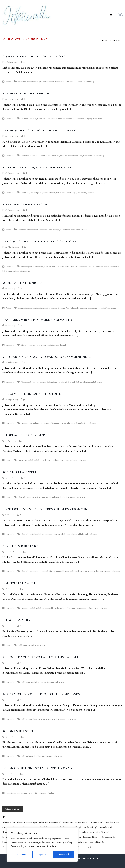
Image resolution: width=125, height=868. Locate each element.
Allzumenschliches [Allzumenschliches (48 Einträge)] (27, 823)
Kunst (67, 571)
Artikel (9, 82)
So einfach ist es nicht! (23, 283)
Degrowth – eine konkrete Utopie (32, 394)
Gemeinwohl (52, 119)
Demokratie (35, 423)
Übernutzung (88, 82)
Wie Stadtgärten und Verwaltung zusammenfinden (47, 357)
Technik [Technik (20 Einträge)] (82, 842)
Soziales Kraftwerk (20, 472)
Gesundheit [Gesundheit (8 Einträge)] (105, 827)
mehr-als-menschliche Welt (71, 156)
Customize (21, 854)
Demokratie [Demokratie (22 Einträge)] (112, 823)
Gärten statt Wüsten (21, 583)
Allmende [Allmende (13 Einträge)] (9, 823)
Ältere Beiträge (13, 809)
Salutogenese (93, 608)
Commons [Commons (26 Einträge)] (96, 823)
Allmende (25, 156)
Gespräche (10, 119)
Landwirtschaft (63, 267)
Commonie (22, 308)
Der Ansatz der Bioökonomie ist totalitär (40, 241)
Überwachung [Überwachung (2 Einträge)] (85, 847)
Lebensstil (55, 156)
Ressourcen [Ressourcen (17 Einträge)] (109, 837)
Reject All (42, 854)
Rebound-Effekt (102, 267)
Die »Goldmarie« (16, 620)
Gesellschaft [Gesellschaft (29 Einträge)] (90, 827)
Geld (20, 645)
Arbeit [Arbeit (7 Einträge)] (43, 823)
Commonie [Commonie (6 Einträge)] (82, 823)
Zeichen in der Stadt (20, 546)
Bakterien (22, 82)
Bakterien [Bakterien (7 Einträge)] (55, 823)
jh (24, 62)
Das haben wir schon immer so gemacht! (37, 320)
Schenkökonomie (69, 497)
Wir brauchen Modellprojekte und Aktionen (41, 694)
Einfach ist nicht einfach (25, 204)
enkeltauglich (36, 193)
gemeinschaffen (49, 193)
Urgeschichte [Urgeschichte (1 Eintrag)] (97, 842)
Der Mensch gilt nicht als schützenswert (39, 130)
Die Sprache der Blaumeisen (26, 435)
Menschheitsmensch (66, 119)
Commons (41, 119)
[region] (42, 844)
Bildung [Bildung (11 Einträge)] (68, 823)
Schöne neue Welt (18, 731)
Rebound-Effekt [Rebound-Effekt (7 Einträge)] (92, 837)
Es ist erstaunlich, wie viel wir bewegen (37, 167)
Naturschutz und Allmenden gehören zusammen (45, 509)
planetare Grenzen (46, 82)
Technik (79, 82)
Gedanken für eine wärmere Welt (19, 793)
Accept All (64, 854)
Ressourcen (60, 82)
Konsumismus (32, 82)
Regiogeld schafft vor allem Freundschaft (41, 657)
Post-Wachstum (67, 423)
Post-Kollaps (71, 193)
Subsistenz (70, 82)
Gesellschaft (45, 156)
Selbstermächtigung (84, 119)
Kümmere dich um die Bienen (26, 93)
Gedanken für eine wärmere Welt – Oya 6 (37, 768)
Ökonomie (74, 267)
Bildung (24, 345)
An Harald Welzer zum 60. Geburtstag (35, 56)
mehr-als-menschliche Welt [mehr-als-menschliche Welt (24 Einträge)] (95, 832)
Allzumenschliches (29, 119)
